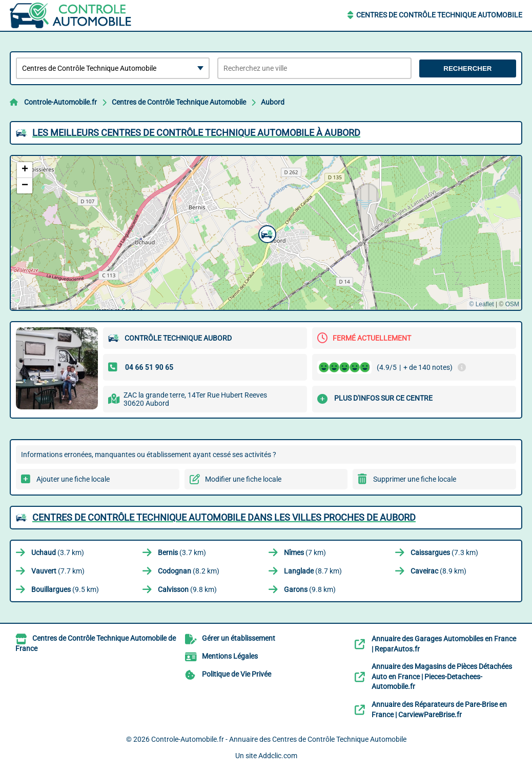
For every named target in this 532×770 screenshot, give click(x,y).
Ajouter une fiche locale (73, 479)
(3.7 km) (58, 552)
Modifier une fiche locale (243, 479)
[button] (266, 233)
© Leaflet (481, 304)
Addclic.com (278, 756)
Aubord (273, 102)
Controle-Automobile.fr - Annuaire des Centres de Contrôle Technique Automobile (279, 739)
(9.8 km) (187, 589)
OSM (512, 304)
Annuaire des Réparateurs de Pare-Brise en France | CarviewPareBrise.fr (439, 709)
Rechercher (467, 68)
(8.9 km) (438, 571)
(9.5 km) (65, 589)
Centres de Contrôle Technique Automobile (439, 15)
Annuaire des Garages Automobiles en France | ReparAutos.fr (444, 644)
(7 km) (305, 552)
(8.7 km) (313, 571)
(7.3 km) (444, 552)
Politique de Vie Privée (237, 674)
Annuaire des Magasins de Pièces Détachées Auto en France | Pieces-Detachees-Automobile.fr (442, 676)
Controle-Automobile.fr (60, 102)
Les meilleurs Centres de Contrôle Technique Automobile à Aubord (196, 133)
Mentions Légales (230, 656)
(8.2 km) (189, 571)
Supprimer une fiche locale (415, 479)
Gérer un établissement (239, 638)
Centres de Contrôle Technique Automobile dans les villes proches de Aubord (224, 517)
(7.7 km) (58, 571)
